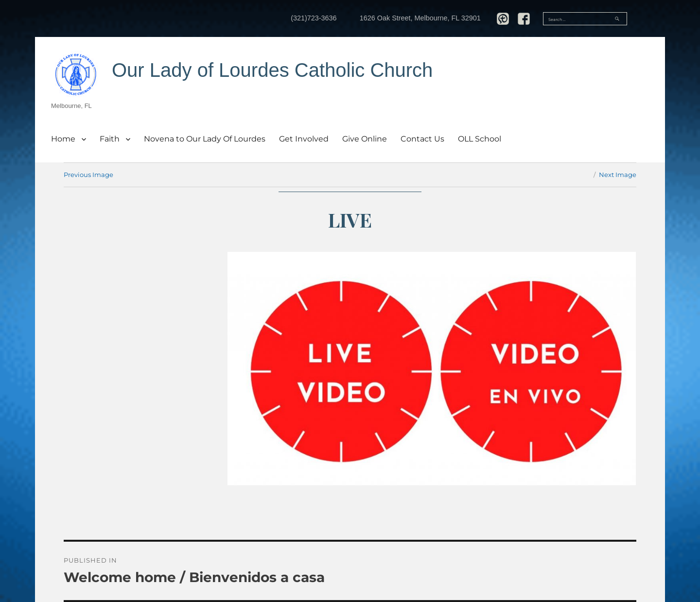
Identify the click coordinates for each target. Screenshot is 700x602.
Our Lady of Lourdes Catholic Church (272, 70)
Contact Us (422, 139)
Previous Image (88, 175)
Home (63, 139)
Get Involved (304, 139)
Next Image (618, 175)
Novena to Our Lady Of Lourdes (205, 139)
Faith (110, 139)
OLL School (480, 139)
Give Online (365, 139)
